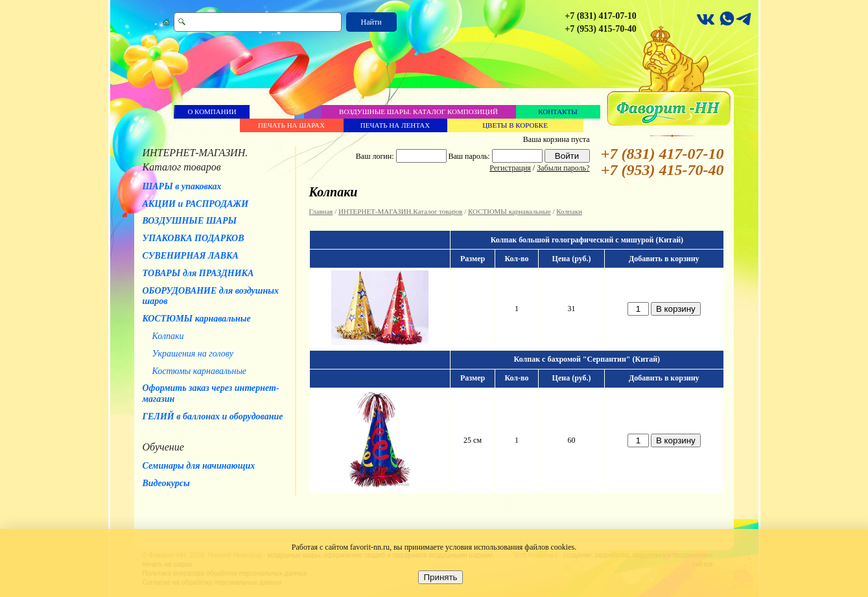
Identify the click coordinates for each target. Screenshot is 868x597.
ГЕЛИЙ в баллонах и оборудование (213, 416)
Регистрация (510, 168)
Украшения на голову (193, 354)
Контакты (558, 111)
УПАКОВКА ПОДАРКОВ (194, 238)
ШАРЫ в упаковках (182, 186)
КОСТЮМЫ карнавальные (197, 319)
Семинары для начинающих (199, 466)
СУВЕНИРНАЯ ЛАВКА (191, 256)
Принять (440, 577)
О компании (212, 111)
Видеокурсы (166, 483)
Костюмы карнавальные (200, 371)
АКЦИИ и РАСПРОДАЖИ (196, 204)
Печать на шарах (291, 125)
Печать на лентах (395, 125)
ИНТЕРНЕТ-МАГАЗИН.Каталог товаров (400, 211)
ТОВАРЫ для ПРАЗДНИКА (198, 273)
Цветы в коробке (515, 125)
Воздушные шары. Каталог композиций (418, 111)
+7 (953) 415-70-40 (601, 29)
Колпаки (168, 336)
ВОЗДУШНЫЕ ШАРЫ (190, 221)
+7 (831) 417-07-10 (601, 16)
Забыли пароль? (563, 168)
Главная (321, 211)
